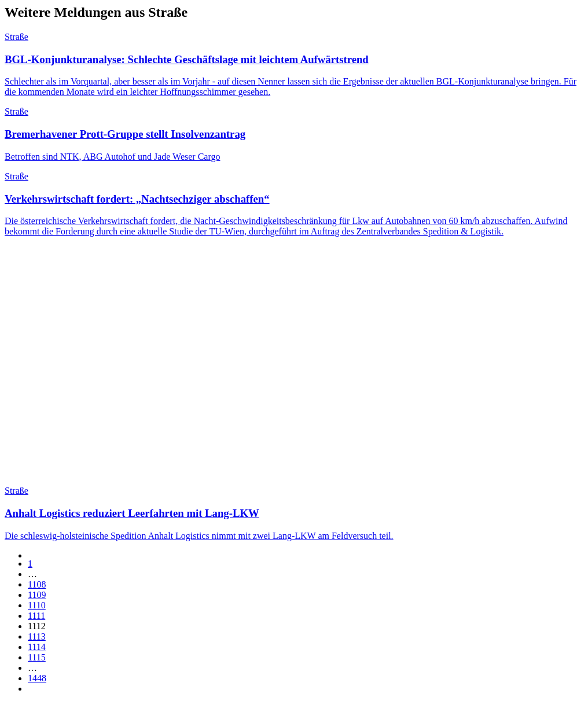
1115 (37, 657)
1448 (37, 678)
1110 (37, 605)
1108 (37, 584)
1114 (37, 647)
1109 (37, 595)
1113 (37, 636)
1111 (36, 616)
